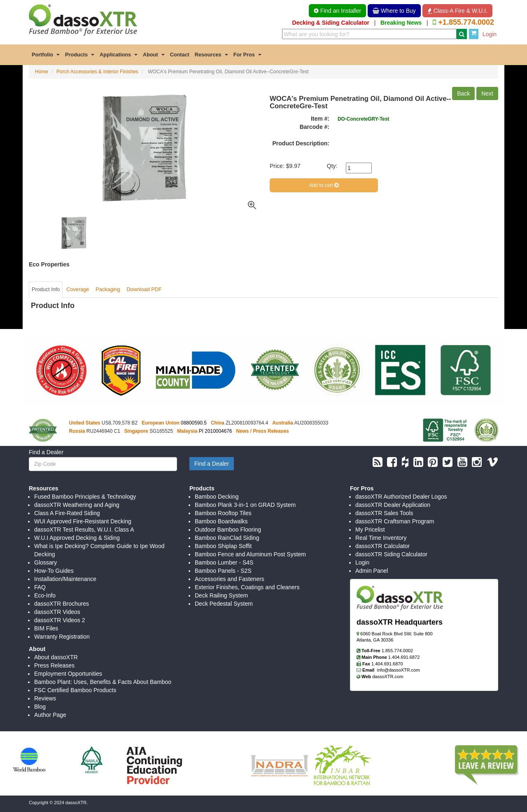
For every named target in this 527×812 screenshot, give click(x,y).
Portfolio (46, 55)
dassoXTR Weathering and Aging (77, 505)
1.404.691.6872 (404, 657)
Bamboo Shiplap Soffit (223, 546)
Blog (40, 707)
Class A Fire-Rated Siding (67, 513)
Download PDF (144, 289)
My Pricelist (370, 530)
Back (463, 93)
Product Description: (301, 143)
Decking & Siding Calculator (331, 23)
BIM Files (46, 628)
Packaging (108, 289)
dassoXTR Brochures (62, 604)
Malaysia (187, 431)
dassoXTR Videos (57, 612)
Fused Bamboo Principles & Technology (85, 497)
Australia (283, 423)
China (218, 423)
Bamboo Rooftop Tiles (223, 513)
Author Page (50, 715)
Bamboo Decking (217, 497)
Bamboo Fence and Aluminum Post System (250, 554)
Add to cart (324, 185)
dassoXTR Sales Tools (384, 513)
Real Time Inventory (381, 538)
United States (85, 423)
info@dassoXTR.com (399, 670)
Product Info (46, 289)
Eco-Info (45, 595)
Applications (119, 55)
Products (80, 55)
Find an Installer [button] (338, 11)
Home (42, 72)
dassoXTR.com (388, 677)
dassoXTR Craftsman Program (395, 521)
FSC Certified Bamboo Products (75, 690)
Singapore (136, 431)
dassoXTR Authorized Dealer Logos (401, 497)
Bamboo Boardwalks (221, 521)
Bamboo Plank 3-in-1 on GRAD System (245, 505)
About (154, 55)
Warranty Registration (62, 637)
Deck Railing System (221, 595)
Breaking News (401, 23)
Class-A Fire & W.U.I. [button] (457, 11)
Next (487, 93)
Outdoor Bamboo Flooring (228, 530)
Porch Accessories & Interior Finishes (97, 72)
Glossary (45, 562)
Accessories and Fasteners (230, 579)
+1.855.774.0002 (466, 22)
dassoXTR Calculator (382, 546)
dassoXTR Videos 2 (59, 620)
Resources (211, 55)
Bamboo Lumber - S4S (224, 562)
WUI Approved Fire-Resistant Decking (83, 521)
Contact (180, 55)
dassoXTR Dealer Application (393, 505)
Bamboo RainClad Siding (227, 538)
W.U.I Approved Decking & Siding (77, 538)
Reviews (45, 698)
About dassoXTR (56, 657)
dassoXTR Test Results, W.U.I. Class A (84, 530)
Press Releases (54, 665)
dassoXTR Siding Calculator (391, 554)
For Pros (247, 55)
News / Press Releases (262, 431)
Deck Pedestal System (224, 604)
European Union (161, 423)
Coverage (78, 289)
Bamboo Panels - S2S (223, 571)
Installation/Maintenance (65, 579)
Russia (77, 431)
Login (490, 34)
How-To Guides (54, 571)
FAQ (40, 587)
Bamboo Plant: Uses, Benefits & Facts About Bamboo (103, 682)
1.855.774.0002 (397, 651)
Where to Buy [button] (394, 11)
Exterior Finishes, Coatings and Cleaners (247, 587)
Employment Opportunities (68, 674)
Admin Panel (372, 571)
